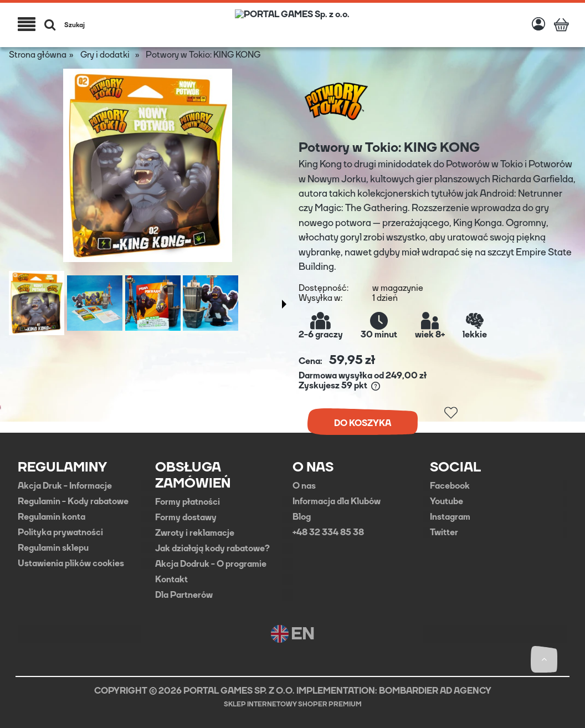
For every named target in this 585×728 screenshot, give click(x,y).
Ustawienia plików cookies (71, 563)
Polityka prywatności (60, 532)
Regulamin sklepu (53, 548)
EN (293, 634)
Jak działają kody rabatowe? (212, 548)
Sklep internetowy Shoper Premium (293, 704)
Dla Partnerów (184, 595)
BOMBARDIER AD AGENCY (435, 691)
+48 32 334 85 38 (328, 532)
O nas (304, 486)
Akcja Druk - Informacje (65, 486)
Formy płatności (188, 502)
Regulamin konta (52, 517)
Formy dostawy (186, 517)
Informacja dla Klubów (337, 501)
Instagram (450, 517)
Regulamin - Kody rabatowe (73, 501)
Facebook (450, 486)
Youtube (447, 501)
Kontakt (171, 580)
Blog (302, 517)
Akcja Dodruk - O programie (211, 564)
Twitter (444, 532)
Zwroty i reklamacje (195, 533)
